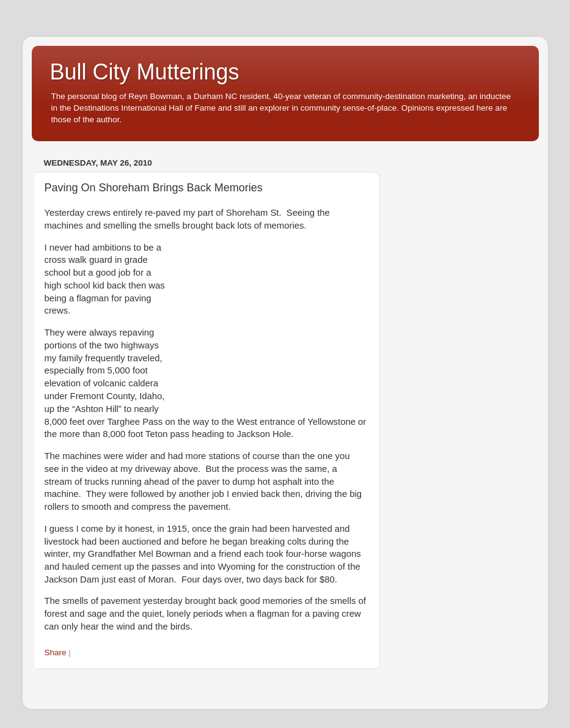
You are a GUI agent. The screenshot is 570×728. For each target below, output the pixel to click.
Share (56, 653)
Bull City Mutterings (145, 72)
